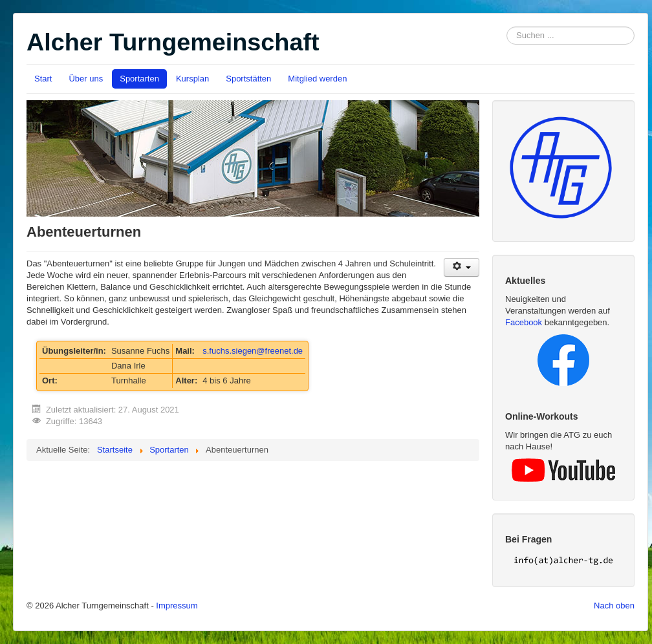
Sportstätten (248, 79)
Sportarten (139, 79)
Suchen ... (507, 27)
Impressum (177, 606)
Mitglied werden (317, 79)
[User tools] (462, 267)
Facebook (524, 322)
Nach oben (614, 606)
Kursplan (192, 79)
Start (43, 79)
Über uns (86, 79)
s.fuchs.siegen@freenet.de (253, 351)
